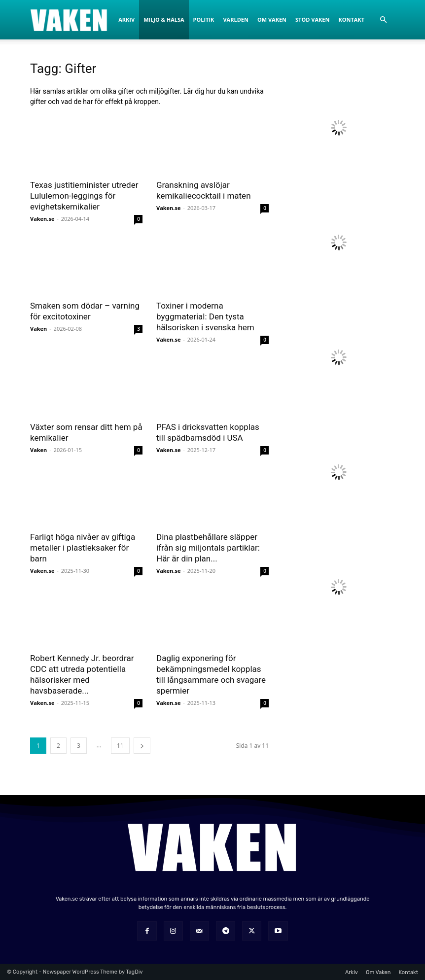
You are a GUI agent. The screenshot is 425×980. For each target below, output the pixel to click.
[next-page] (142, 746)
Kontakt (351, 19)
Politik (204, 19)
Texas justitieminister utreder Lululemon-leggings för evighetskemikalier (84, 196)
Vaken (38, 329)
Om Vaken (272, 19)
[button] (383, 20)
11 (120, 746)
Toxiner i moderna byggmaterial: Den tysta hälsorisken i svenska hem (205, 316)
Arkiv (126, 19)
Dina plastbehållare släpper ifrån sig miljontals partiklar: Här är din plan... (208, 548)
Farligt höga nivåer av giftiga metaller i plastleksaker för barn (83, 548)
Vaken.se (42, 219)
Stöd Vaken (312, 19)
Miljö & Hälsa (164, 19)
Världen (235, 19)
